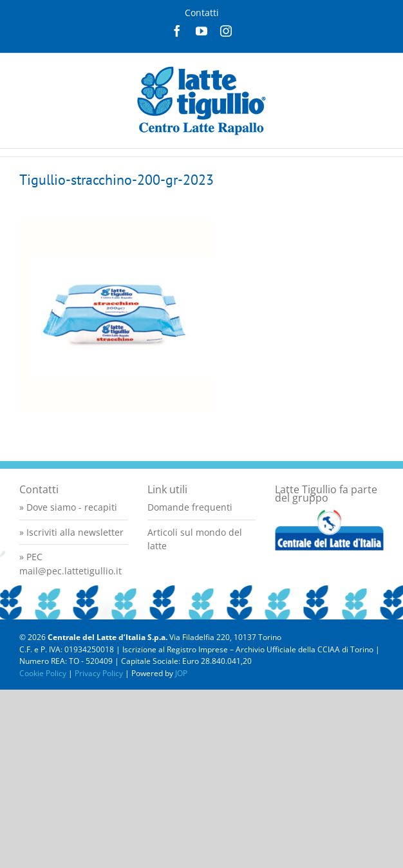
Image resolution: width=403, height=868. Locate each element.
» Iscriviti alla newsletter (71, 532)
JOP (181, 673)
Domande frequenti (190, 507)
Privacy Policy (99, 673)
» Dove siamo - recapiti (68, 507)
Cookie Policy (43, 673)
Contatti (202, 13)
